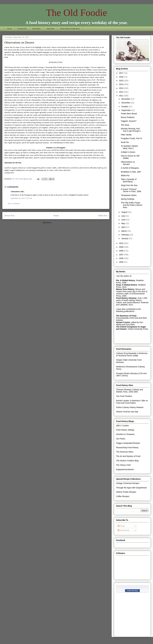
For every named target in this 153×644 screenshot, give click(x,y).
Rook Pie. (125, 142)
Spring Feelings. (128, 199)
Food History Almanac (126, 298)
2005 (122, 262)
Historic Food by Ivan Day (127, 412)
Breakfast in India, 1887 (131, 172)
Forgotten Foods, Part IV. (132, 138)
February (125, 235)
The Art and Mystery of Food (128, 456)
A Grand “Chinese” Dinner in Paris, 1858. (131, 190)
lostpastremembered (125, 469)
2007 (122, 255)
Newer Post (9, 215)
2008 (122, 251)
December (126, 99)
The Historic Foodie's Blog (127, 461)
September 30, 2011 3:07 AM (21, 198)
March (124, 231)
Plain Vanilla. (126, 135)
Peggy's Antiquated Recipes (128, 443)
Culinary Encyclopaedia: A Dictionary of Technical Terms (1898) (132, 354)
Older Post (103, 215)
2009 (122, 247)
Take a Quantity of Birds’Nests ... (129, 180)
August (125, 212)
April (124, 227)
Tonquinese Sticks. (129, 195)
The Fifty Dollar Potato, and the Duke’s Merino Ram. (132, 205)
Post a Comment (14, 203)
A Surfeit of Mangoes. (130, 168)
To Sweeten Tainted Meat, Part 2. (129, 147)
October (125, 107)
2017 (122, 73)
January (125, 238)
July (123, 216)
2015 (122, 81)
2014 (122, 84)
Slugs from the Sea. (129, 185)
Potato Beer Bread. (129, 114)
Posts (121, 526)
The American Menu (125, 452)
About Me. (51, 29)
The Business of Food (126, 316)
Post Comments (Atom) (61, 223)
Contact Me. (22, 29)
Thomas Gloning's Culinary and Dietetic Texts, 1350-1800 (129, 391)
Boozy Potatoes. (128, 117)
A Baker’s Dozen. (128, 152)
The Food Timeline (124, 396)
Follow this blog (132, 590)
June (124, 220)
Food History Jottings (125, 430)
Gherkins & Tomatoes (125, 434)
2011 (122, 96)
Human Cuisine (123, 322)
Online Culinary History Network (130, 407)
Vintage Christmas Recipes (128, 483)
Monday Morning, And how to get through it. (131, 130)
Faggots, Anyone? (129, 121)
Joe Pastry (121, 439)
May (123, 223)
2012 (122, 92)
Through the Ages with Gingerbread (131, 488)
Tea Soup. (125, 125)
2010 (122, 243)
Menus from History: (125, 289)
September (126, 110)
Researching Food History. (127, 448)
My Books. (37, 29)
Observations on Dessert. (128, 163)
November (126, 103)
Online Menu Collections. (70, 29)
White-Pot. (125, 176)
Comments (124, 530)
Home (10, 29)
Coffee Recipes (123, 496)
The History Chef (123, 465)
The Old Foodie (76, 13)
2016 (122, 77)
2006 (122, 258)
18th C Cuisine (122, 426)
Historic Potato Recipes (126, 492)
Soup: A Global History (127, 285)
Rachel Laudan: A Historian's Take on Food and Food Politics (132, 402)
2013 (122, 88)
